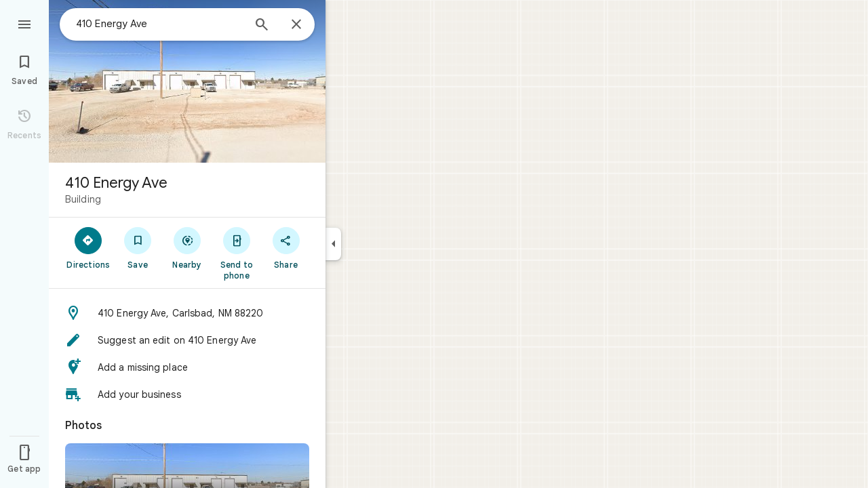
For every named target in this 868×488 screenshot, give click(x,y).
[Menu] (24, 23)
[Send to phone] (236, 253)
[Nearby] (188, 247)
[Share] (286, 247)
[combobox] (159, 24)
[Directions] (88, 247)
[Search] (262, 26)
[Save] (138, 247)
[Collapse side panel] (333, 244)
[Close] (296, 25)
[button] (187, 313)
